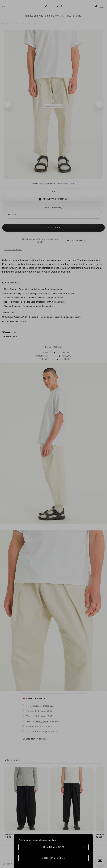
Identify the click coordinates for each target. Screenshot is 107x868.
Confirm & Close (53, 858)
